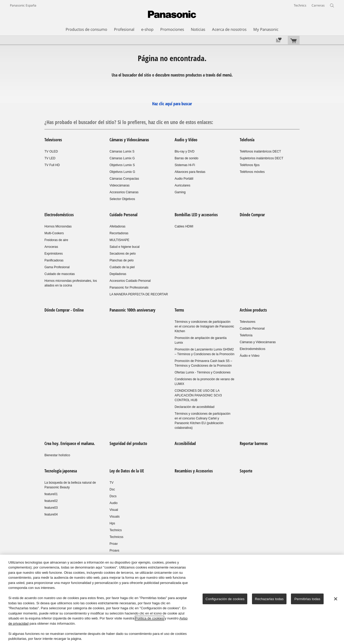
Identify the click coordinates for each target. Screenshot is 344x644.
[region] (172, 599)
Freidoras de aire (56, 240)
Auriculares (182, 185)
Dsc (112, 489)
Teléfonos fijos (250, 165)
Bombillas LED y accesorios (196, 215)
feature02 (51, 501)
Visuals (114, 517)
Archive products (253, 310)
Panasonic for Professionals (129, 288)
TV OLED (51, 151)
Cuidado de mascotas (60, 274)
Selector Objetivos (122, 199)
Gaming (180, 192)
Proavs (114, 551)
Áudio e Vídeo (250, 356)
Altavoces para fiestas (190, 172)
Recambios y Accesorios (194, 471)
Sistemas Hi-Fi (185, 165)
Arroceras (51, 247)
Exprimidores (54, 254)
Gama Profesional (57, 267)
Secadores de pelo (123, 254)
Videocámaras (120, 185)
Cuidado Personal (124, 215)
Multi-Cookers (54, 233)
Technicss (116, 537)
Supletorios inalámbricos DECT (262, 158)
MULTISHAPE (119, 240)
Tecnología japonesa (61, 471)
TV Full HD (52, 165)
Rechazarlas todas (269, 599)
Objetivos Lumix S (122, 165)
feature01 (51, 494)
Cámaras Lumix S (122, 151)
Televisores (53, 140)
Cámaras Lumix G (122, 158)
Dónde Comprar (252, 215)
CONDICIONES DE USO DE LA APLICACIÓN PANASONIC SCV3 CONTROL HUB (198, 395)
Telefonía (247, 140)
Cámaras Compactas (124, 179)
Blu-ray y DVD (185, 151)
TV (111, 483)
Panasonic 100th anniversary (132, 310)
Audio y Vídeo (186, 140)
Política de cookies (150, 618)
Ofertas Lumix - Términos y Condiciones (203, 372)
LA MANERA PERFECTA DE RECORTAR (139, 294)
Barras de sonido (187, 158)
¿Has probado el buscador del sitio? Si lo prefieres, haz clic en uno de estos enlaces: (129, 122)
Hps (112, 523)
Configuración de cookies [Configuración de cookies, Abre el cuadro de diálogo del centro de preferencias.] (225, 599)
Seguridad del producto (128, 443)
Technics (116, 530)
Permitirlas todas (307, 599)
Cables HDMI (184, 226)
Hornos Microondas (58, 226)
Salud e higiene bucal (125, 247)
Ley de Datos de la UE (127, 471)
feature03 (51, 508)
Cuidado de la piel (122, 267)
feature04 (51, 514)
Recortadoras (119, 233)
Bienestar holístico (57, 455)
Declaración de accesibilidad (194, 407)
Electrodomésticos (59, 215)
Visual (114, 510)
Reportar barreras (254, 443)
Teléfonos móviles (252, 172)
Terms (179, 310)
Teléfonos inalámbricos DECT (260, 151)
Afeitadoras (117, 226)
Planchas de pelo (122, 260)
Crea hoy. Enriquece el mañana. (70, 443)
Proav (114, 544)
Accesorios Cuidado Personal (130, 281)
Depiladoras (118, 274)
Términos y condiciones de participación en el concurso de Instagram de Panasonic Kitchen (204, 326)
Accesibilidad (185, 443)
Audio (114, 503)
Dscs (113, 496)
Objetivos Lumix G (122, 172)
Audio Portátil (184, 179)
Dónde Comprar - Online (64, 310)
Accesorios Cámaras (124, 192)
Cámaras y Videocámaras (129, 140)
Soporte (246, 471)
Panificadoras (54, 260)
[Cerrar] (336, 599)
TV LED (50, 158)
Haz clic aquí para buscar (172, 104)
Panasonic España (23, 5)
